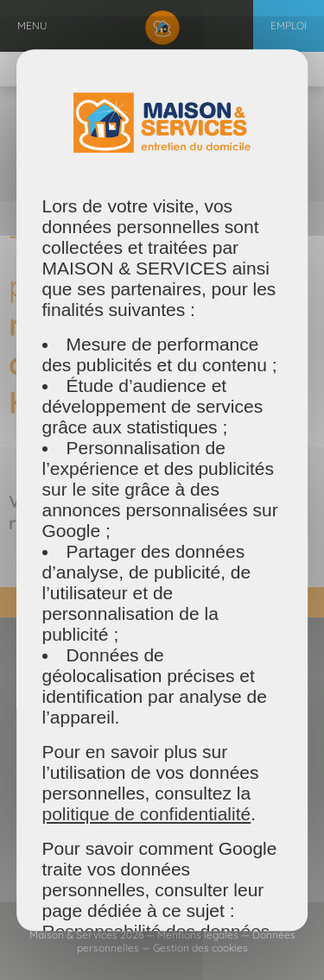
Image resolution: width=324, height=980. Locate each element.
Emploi (289, 25)
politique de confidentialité (147, 814)
